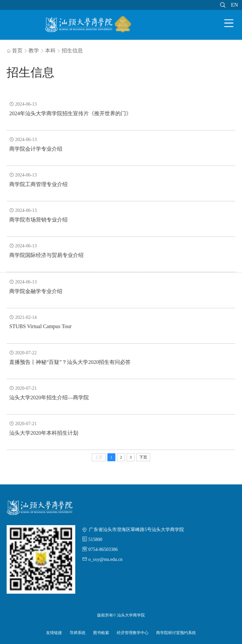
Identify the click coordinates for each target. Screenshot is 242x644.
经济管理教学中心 (133, 633)
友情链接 (54, 633)
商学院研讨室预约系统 (176, 633)
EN (235, 5)
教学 (34, 50)
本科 (50, 50)
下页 (143, 457)
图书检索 (101, 633)
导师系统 (78, 633)
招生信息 (72, 50)
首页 (15, 50)
